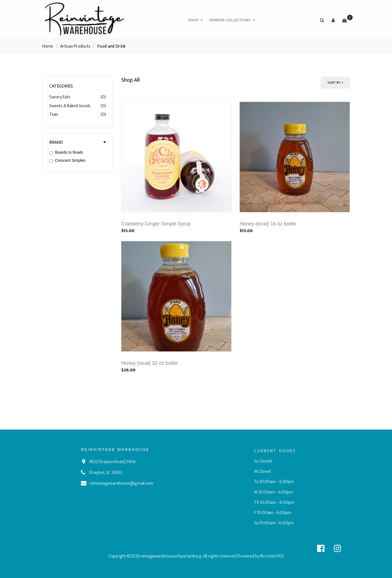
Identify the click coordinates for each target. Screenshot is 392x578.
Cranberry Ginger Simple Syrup (156, 224)
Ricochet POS (272, 556)
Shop (193, 20)
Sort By (334, 83)
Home (48, 46)
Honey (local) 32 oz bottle (150, 363)
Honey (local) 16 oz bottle (268, 224)
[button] (333, 20)
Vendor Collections (230, 20)
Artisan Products (75, 46)
